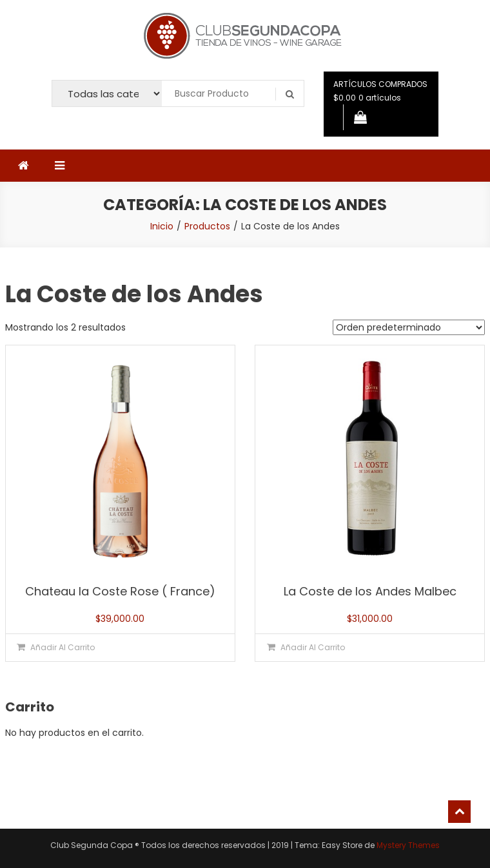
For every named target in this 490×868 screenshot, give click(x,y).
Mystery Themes (408, 845)
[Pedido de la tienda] (409, 327)
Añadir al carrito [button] (63, 647)
